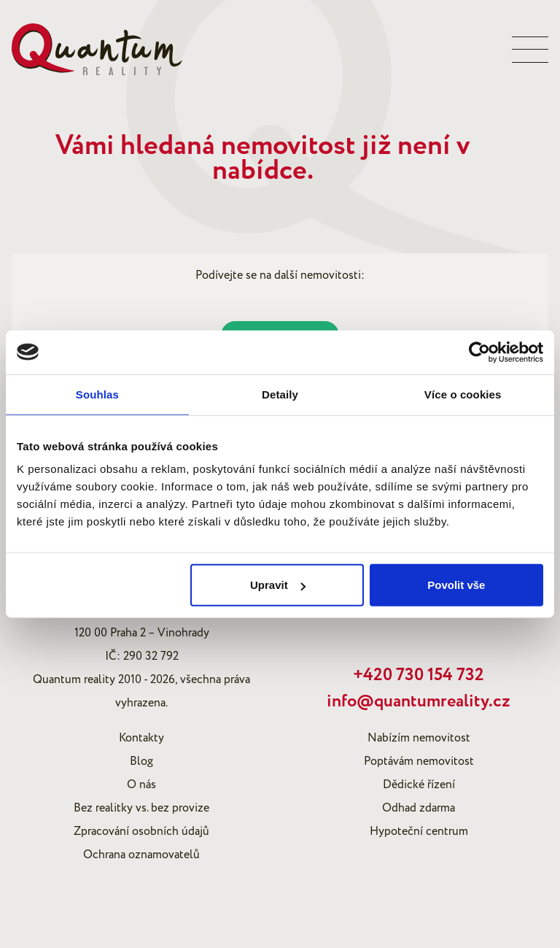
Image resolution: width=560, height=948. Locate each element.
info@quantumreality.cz (419, 701)
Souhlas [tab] (97, 394)
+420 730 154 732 (419, 675)
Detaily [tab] (280, 394)
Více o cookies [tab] (463, 394)
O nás (141, 785)
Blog (141, 761)
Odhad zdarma (419, 808)
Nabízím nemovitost (419, 738)
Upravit (278, 585)
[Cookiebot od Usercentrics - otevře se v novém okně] (479, 352)
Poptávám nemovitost (419, 761)
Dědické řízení (419, 785)
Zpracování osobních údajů (141, 831)
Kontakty (141, 738)
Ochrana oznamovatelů (141, 855)
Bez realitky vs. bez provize (141, 808)
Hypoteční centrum (419, 831)
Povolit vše (456, 585)
